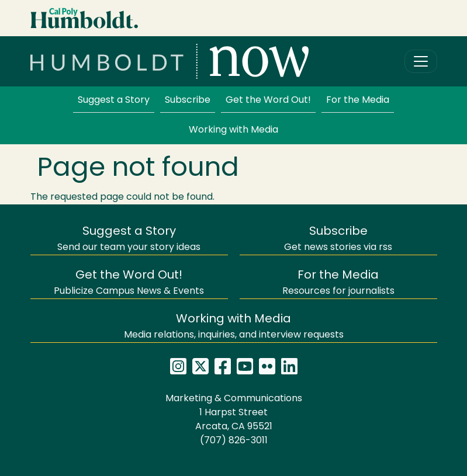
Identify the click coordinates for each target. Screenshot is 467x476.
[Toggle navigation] (421, 61)
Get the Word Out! (268, 100)
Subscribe (188, 100)
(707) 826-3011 (234, 441)
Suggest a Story (114, 100)
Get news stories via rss (338, 239)
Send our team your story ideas (129, 239)
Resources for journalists (338, 283)
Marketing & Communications (234, 399)
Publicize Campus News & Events (129, 283)
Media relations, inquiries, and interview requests (234, 327)
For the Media (358, 100)
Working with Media (233, 130)
